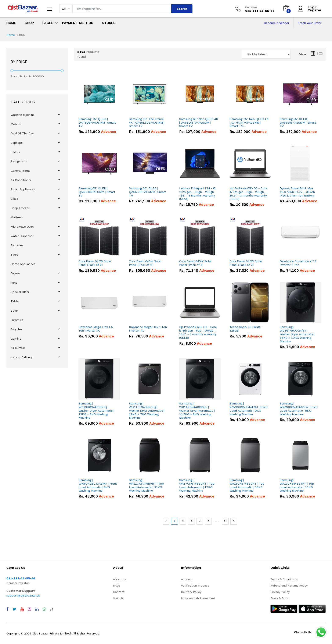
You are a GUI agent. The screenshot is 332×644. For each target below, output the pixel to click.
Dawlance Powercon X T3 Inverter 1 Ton (298, 263)
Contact (119, 592)
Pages (48, 23)
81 (225, 521)
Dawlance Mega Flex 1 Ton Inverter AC (148, 329)
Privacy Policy (280, 592)
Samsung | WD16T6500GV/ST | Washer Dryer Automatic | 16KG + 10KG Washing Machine (297, 334)
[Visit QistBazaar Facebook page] (7, 609)
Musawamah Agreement (198, 598)
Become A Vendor (277, 23)
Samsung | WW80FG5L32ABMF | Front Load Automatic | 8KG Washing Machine (98, 485)
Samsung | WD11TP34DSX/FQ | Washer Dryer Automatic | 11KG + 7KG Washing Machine (147, 411)
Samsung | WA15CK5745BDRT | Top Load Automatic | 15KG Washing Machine (247, 485)
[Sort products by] (266, 54)
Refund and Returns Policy (289, 585)
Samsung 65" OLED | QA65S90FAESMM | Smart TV (147, 192)
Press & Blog (279, 598)
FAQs (117, 585)
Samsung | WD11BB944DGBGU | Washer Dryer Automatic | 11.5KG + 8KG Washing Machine (197, 411)
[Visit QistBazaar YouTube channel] (22, 609)
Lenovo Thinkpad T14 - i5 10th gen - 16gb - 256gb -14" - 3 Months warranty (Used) (197, 194)
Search (182, 9)
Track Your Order (310, 23)
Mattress (17, 217)
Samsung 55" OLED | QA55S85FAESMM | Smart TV (298, 123)
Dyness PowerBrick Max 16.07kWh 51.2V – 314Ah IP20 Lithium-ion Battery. (297, 192)
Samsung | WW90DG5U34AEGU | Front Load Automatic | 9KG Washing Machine (249, 409)
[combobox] (66, 9)
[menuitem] (37, 115)
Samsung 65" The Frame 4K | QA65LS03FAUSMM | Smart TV (147, 123)
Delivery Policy (191, 592)
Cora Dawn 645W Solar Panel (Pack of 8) (95, 263)
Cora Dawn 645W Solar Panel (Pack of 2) (246, 263)
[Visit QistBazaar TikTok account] (52, 609)
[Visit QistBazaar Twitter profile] (15, 609)
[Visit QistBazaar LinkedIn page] (37, 609)
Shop (29, 23)
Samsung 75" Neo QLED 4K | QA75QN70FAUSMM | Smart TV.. (249, 123)
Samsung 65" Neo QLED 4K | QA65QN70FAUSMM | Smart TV (199, 123)
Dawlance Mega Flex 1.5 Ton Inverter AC (96, 329)
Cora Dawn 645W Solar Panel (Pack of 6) (145, 263)
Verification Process (195, 585)
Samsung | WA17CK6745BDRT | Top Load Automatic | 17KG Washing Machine (197, 485)
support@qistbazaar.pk (23, 595)
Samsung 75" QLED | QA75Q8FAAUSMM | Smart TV (97, 123)
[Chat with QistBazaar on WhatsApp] (44, 609)
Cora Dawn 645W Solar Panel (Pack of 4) (195, 263)
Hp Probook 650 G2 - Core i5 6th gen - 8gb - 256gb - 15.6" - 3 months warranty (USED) (248, 194)
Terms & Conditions (284, 579)
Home (11, 23)
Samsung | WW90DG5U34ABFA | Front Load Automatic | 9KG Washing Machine (299, 409)
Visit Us (118, 598)
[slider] (12, 71)
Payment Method (78, 23)
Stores (109, 23)
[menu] (37, 236)
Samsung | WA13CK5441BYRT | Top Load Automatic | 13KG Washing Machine (297, 485)
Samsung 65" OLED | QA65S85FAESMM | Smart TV (97, 192)
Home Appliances (23, 264)
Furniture (17, 320)
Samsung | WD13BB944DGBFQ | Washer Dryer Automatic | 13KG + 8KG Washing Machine (96, 411)
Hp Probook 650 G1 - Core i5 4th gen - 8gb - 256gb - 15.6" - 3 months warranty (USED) (198, 332)
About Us (120, 579)
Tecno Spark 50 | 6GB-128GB (246, 329)
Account (187, 579)
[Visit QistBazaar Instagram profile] (30, 609)
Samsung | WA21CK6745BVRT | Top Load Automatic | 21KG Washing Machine (146, 485)
